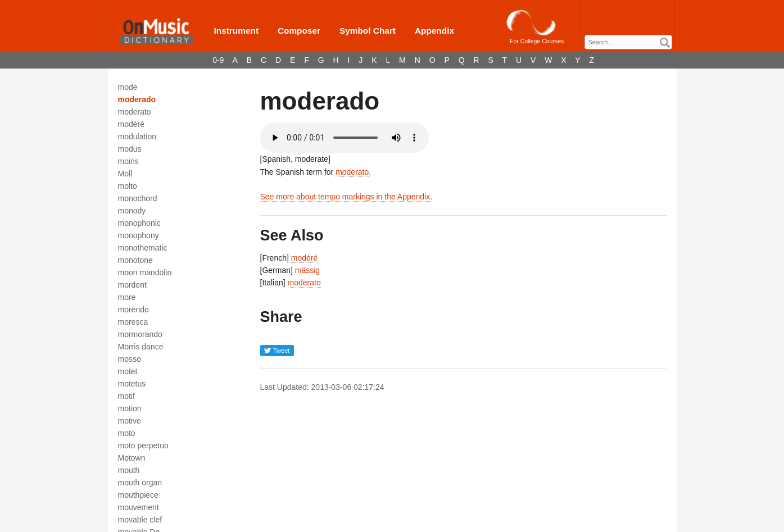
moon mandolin (145, 272)
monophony (139, 235)
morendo (133, 310)
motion (130, 408)
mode (128, 87)
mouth (129, 470)
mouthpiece (138, 495)
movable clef (140, 520)
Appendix (434, 31)
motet (128, 371)
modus (130, 149)
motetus (132, 384)
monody (132, 211)
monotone (135, 260)
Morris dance (141, 347)
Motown (132, 458)
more (127, 297)
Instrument (237, 31)
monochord (138, 198)
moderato (135, 112)
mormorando (140, 334)
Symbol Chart (368, 31)
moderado (137, 99)
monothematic (143, 248)
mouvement (139, 507)
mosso (130, 359)
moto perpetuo (143, 445)
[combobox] (628, 42)
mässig (307, 270)
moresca (133, 322)
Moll (125, 174)
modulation (137, 137)
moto (127, 433)
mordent (132, 285)
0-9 (218, 60)
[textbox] (631, 42)
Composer (299, 31)
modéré (131, 124)
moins (128, 161)
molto (128, 186)
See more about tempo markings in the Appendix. (346, 197)
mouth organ (140, 483)
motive (130, 421)
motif (126, 396)
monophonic (139, 223)
